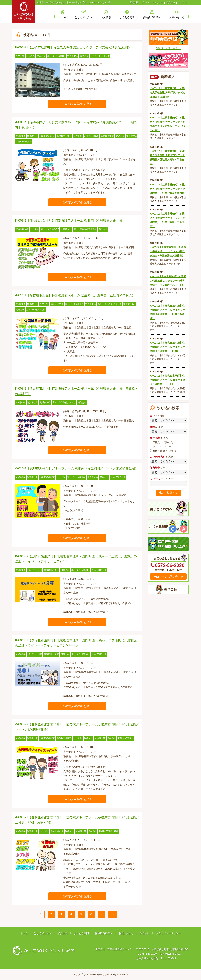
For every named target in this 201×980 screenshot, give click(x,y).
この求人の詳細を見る (77, 104)
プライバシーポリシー (152, 2)
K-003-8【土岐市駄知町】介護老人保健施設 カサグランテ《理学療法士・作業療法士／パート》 (168, 281)
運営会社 (134, 2)
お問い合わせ (126, 933)
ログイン (183, 2)
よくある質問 (81, 933)
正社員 (155, 442)
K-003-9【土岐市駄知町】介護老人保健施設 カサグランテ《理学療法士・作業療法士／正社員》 (168, 251)
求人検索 (63, 933)
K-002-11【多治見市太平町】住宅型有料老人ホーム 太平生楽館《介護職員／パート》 (167, 380)
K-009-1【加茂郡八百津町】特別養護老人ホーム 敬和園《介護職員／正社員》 (70, 221)
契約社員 (167, 442)
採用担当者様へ (104, 933)
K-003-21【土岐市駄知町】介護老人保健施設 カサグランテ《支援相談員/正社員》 (73, 47)
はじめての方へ (43, 933)
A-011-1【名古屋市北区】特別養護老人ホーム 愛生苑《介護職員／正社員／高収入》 (75, 295)
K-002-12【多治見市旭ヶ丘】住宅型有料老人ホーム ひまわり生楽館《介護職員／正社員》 (167, 347)
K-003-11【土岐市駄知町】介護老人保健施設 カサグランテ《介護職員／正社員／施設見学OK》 (168, 189)
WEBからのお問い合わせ (168, 577)
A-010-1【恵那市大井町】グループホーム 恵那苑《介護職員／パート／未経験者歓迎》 (77, 468)
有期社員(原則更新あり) (163, 451)
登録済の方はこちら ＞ (168, 48)
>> (112, 914)
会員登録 (171, 2)
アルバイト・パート (162, 447)
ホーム (24, 933)
